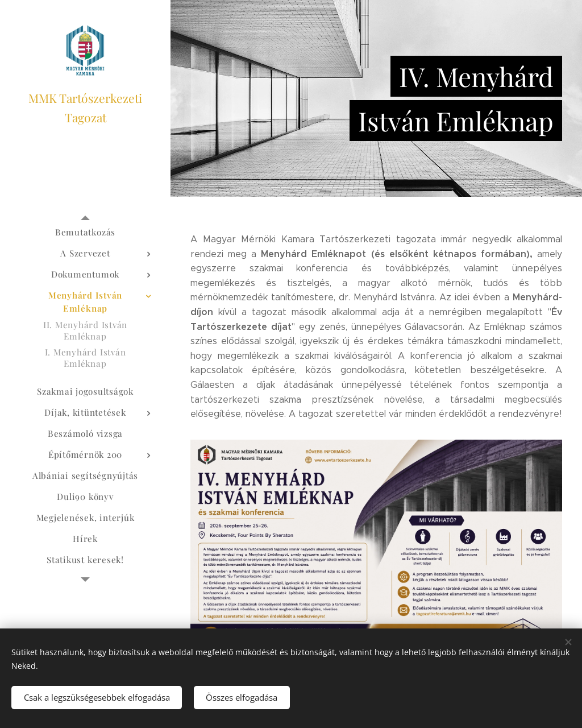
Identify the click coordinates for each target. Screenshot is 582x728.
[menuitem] (85, 232)
